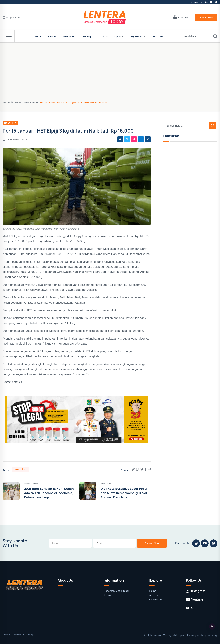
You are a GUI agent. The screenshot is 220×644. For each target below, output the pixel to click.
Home (38, 36)
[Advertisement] (110, 75)
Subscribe (206, 17)
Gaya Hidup (136, 36)
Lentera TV (182, 17)
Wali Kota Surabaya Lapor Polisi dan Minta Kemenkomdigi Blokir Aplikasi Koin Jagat (124, 493)
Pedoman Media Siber (116, 591)
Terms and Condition (12, 634)
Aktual (102, 36)
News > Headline (25, 102)
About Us (158, 36)
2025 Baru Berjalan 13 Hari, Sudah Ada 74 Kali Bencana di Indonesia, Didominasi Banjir (49, 493)
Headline (69, 36)
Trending (86, 36)
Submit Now (152, 543)
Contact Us (156, 599)
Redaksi (108, 595)
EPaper (52, 36)
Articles (153, 595)
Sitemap (30, 634)
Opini (118, 36)
